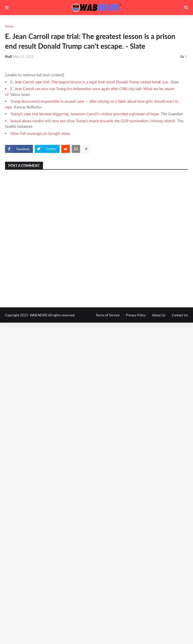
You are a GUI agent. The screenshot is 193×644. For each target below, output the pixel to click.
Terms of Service (108, 315)
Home (9, 26)
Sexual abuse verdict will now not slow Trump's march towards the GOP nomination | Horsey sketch (93, 121)
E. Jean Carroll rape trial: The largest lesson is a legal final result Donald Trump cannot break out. (89, 82)
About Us (159, 315)
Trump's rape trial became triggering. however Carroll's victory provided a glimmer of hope (85, 114)
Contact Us (180, 315)
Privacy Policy (136, 315)
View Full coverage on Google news (40, 133)
